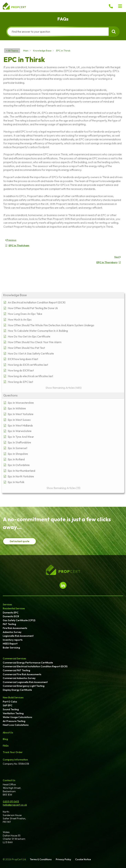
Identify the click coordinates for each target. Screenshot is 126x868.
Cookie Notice (83, 859)
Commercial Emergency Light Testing (24, 686)
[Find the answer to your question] (58, 32)
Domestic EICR (11, 616)
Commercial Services (14, 658)
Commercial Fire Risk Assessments (22, 674)
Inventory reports (13, 640)
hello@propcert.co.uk (15, 805)
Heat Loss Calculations (16, 725)
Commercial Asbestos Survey (19, 678)
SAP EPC (8, 705)
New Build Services (13, 697)
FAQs (6, 746)
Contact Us (9, 780)
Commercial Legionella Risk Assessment (25, 682)
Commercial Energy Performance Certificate (28, 663)
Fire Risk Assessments (15, 628)
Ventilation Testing (13, 713)
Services (7, 604)
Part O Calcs (10, 702)
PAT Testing (9, 624)
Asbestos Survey (12, 632)
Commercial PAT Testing (16, 670)
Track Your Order (13, 752)
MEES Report (10, 644)
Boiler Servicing (11, 648)
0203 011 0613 (11, 802)
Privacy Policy (63, 859)
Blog (5, 739)
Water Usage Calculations (17, 717)
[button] (120, 6)
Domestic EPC (11, 613)
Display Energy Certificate (17, 690)
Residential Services (14, 608)
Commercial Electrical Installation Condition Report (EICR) (35, 666)
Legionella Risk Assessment (18, 636)
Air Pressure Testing (14, 721)
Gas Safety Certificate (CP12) (19, 620)
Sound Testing (11, 709)
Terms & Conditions (41, 859)
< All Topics (12, 51)
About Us (8, 733)
